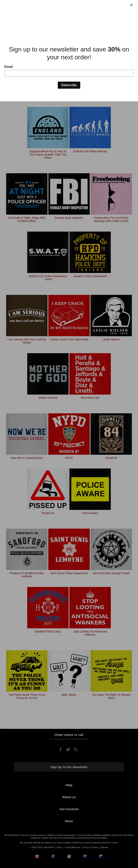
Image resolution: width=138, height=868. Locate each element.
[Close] (131, 5)
